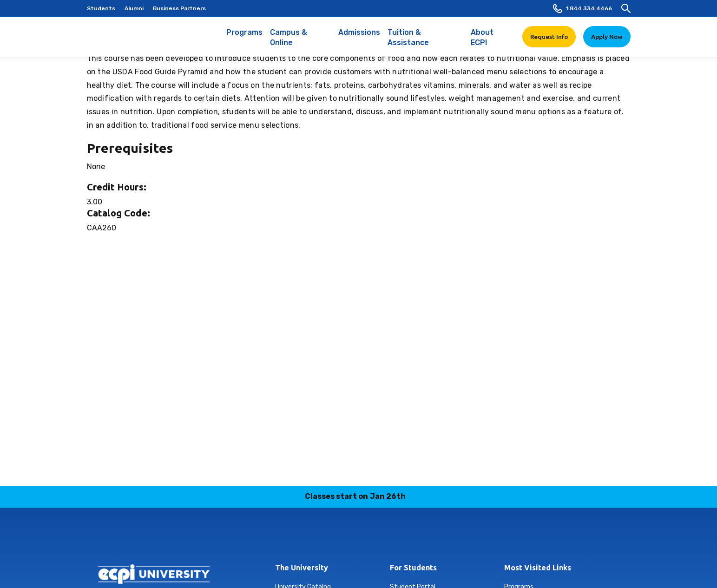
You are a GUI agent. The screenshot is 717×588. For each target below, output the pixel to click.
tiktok (369, 538)
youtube (413, 538)
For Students (413, 568)
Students (101, 8)
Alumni (134, 8)
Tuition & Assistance (425, 42)
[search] (626, 8)
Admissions (359, 37)
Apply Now (607, 37)
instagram (326, 538)
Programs (244, 37)
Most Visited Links (538, 568)
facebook (304, 538)
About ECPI (491, 42)
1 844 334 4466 (582, 8)
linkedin (348, 538)
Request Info (549, 37)
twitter (391, 538)
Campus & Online (300, 42)
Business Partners (179, 8)
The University (302, 568)
